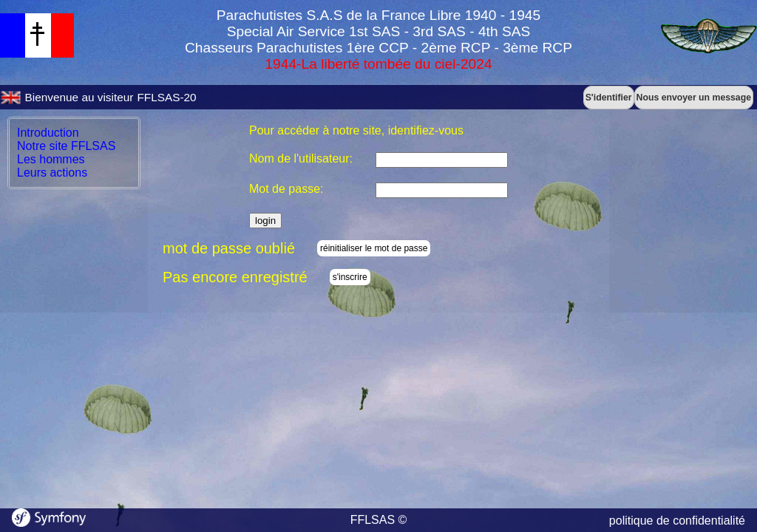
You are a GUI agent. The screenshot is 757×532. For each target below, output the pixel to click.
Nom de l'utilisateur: (301, 158)
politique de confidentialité (677, 521)
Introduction (48, 133)
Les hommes (51, 159)
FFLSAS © (379, 520)
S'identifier (609, 98)
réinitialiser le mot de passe (374, 248)
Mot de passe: (286, 189)
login (265, 221)
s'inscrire (350, 277)
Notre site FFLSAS (66, 146)
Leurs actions (52, 173)
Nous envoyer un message (694, 98)
